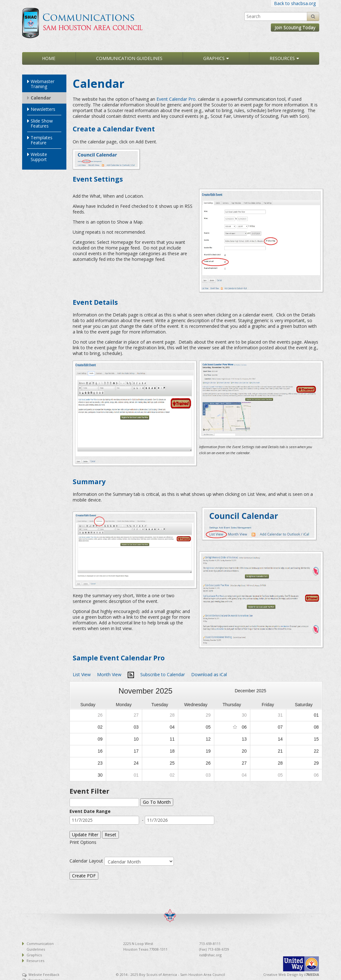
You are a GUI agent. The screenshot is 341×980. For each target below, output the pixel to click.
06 (244, 727)
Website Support (39, 157)
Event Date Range (90, 811)
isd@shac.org (210, 955)
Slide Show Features (42, 123)
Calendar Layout (86, 861)
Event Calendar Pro (176, 99)
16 (100, 751)
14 (280, 739)
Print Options (83, 842)
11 (172, 739)
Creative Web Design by (291, 974)
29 (208, 715)
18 (172, 751)
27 (136, 715)
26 (100, 715)
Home (49, 58)
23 (100, 763)
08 (316, 727)
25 (172, 763)
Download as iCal (209, 674)
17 (136, 751)
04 (172, 727)
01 (316, 715)
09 (100, 739)
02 (100, 727)
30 (244, 715)
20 (244, 751)
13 (244, 739)
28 (172, 715)
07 (280, 727)
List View (82, 674)
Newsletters (43, 109)
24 (136, 763)
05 (208, 727)
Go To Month (157, 802)
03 (136, 727)
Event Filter (89, 791)
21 (280, 751)
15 (316, 739)
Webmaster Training (43, 84)
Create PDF (84, 876)
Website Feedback (44, 974)
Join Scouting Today (295, 27)
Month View (109, 674)
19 (208, 751)
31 (280, 715)
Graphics (214, 58)
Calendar (41, 98)
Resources (282, 58)
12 (208, 739)
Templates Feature (42, 140)
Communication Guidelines (129, 58)
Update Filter (85, 835)
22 (316, 751)
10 (136, 739)
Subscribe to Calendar (163, 674)
